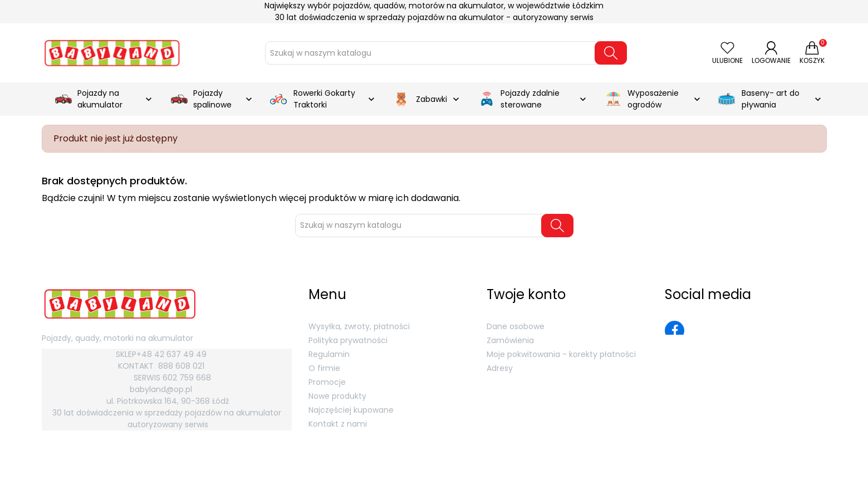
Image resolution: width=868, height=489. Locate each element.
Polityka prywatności (348, 340)
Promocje (327, 382)
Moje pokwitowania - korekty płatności (561, 354)
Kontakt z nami (338, 424)
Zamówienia (510, 340)
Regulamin (329, 354)
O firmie (324, 368)
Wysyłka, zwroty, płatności (359, 326)
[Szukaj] (433, 53)
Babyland (86, 470)
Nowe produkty (337, 396)
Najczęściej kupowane (351, 410)
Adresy (500, 368)
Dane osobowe (516, 326)
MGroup (813, 470)
